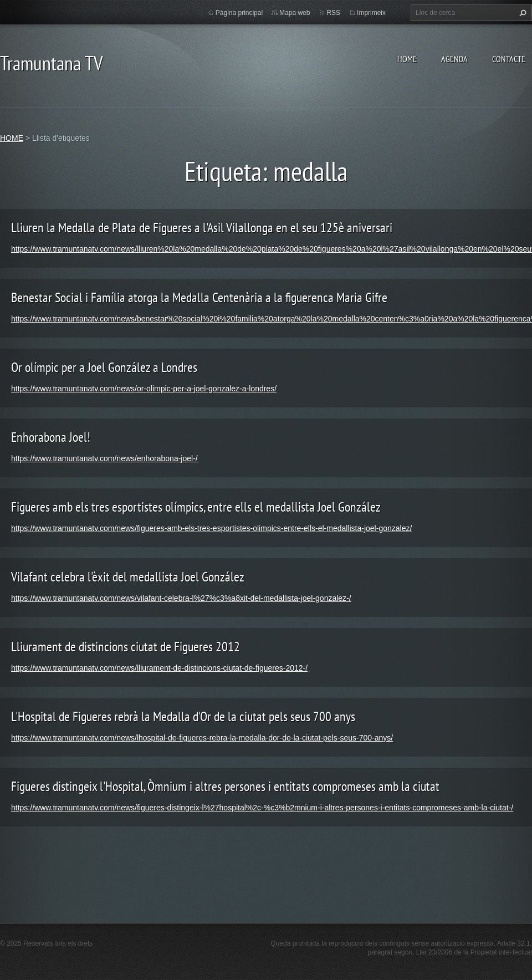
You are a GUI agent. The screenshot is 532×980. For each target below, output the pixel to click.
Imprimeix (371, 13)
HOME (407, 59)
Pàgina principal (239, 13)
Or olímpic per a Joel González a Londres (104, 367)
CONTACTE (509, 59)
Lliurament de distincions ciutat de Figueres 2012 (126, 647)
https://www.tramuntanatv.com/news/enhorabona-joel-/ (104, 458)
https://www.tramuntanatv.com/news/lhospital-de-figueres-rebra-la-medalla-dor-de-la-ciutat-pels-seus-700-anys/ (202, 738)
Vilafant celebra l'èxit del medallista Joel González (128, 577)
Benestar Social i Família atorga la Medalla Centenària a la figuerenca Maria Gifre (199, 297)
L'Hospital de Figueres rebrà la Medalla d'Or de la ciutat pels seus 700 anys (183, 716)
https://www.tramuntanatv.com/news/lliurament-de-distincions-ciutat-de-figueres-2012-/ (159, 668)
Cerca (521, 13)
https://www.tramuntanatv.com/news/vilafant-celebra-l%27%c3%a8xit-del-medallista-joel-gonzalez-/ (181, 598)
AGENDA (454, 59)
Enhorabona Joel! (51, 437)
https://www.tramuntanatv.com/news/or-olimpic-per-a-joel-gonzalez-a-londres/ (144, 389)
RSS (333, 13)
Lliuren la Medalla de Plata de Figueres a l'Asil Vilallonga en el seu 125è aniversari (202, 228)
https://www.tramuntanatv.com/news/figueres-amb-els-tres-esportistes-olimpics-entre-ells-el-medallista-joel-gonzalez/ (211, 528)
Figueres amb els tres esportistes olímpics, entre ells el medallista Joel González (196, 507)
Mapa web (295, 13)
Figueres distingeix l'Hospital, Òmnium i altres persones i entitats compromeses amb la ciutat (225, 786)
